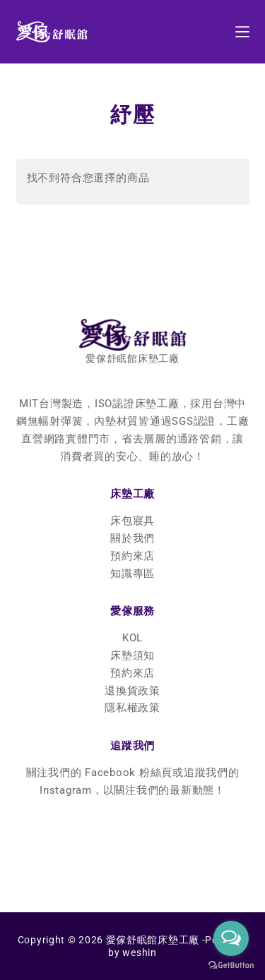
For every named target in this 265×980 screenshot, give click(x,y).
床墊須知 (132, 655)
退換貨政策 (132, 691)
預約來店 (132, 556)
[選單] (242, 32)
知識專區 (132, 574)
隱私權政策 (132, 708)
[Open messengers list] (231, 938)
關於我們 (132, 538)
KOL (132, 638)
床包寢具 (132, 521)
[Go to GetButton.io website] (231, 966)
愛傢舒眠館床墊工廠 (153, 940)
